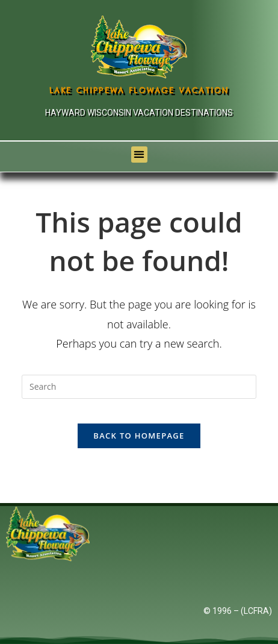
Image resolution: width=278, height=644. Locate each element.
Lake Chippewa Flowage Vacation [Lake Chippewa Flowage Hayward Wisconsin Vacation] (139, 90)
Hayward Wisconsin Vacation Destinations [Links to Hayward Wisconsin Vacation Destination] (139, 113)
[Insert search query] (139, 387)
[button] (139, 155)
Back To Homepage (139, 436)
